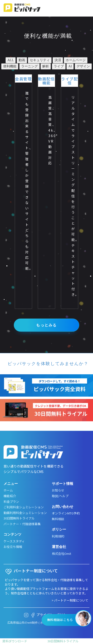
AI (70, 66)
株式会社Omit (61, 554)
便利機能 (10, 66)
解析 (46, 66)
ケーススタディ (14, 541)
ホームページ (76, 60)
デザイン (83, 66)
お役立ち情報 (13, 547)
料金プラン (11, 502)
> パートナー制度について (70, 600)
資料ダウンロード (15, 641)
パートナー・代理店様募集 (22, 524)
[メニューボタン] (85, 8)
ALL (11, 60)
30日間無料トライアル (19, 518)
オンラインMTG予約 (66, 513)
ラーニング (29, 66)
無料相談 (58, 519)
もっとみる (46, 325)
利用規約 (58, 536)
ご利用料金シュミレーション (24, 507)
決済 (58, 60)
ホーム (8, 490)
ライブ (59, 66)
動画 (22, 60)
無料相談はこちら (60, 620)
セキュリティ (40, 60)
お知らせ (58, 490)
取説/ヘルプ (60, 496)
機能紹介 (10, 496)
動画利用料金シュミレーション (25, 513)
